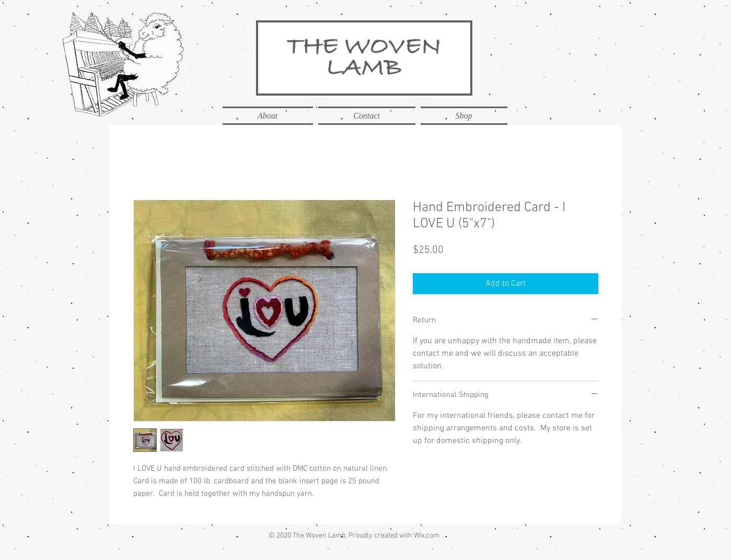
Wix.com (427, 536)
